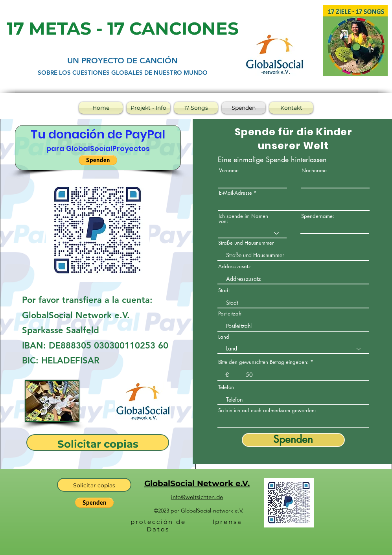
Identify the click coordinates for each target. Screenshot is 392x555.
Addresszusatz (235, 266)
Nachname (314, 171)
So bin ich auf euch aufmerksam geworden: (267, 410)
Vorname (229, 171)
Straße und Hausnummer (246, 243)
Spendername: (318, 216)
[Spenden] (293, 440)
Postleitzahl (230, 314)
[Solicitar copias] (98, 443)
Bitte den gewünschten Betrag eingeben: (263, 362)
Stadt (224, 290)
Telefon (226, 387)
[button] (98, 160)
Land (224, 337)
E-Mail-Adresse (236, 193)
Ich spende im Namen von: (243, 219)
